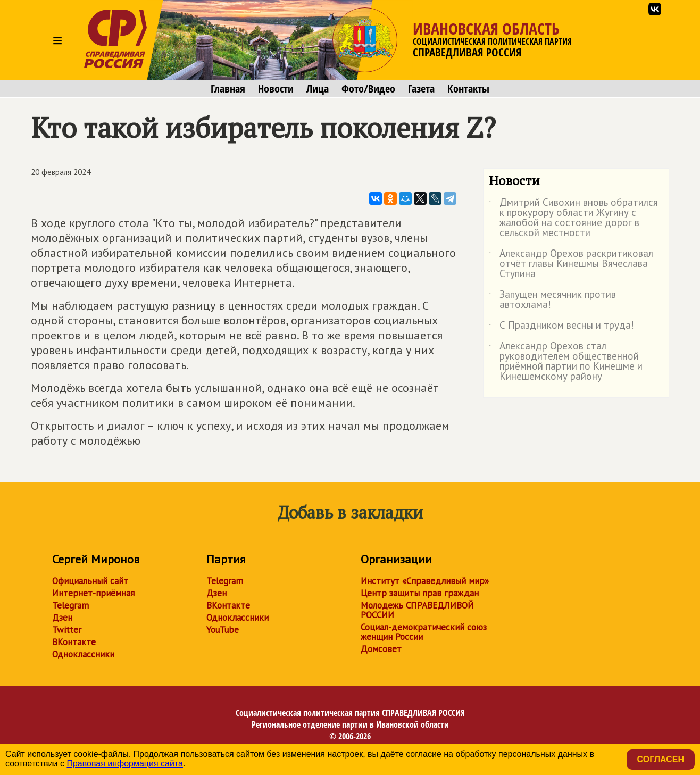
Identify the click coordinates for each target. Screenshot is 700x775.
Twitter (67, 630)
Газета (421, 89)
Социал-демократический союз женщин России (424, 632)
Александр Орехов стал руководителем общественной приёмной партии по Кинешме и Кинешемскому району (566, 362)
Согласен (661, 759)
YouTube (223, 630)
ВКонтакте (74, 642)
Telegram (70, 605)
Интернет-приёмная (93, 593)
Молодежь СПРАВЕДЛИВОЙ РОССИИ (417, 610)
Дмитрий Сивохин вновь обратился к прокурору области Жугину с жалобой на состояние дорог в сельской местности (573, 218)
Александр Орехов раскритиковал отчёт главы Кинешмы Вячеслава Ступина (571, 264)
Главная (228, 89)
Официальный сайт (90, 581)
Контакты (468, 89)
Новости (276, 89)
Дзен (62, 618)
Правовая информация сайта (125, 764)
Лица (318, 89)
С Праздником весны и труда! (561, 327)
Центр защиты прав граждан (420, 593)
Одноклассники (83, 654)
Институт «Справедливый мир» (425, 581)
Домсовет (381, 649)
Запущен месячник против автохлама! (552, 300)
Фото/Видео (368, 89)
